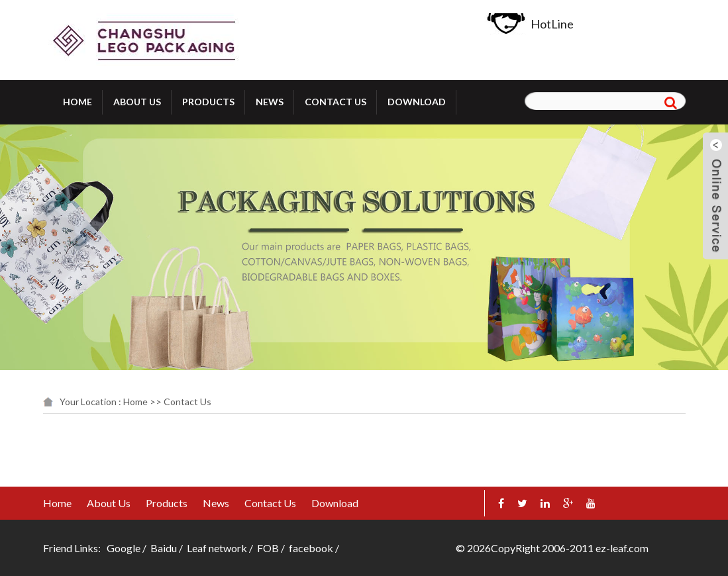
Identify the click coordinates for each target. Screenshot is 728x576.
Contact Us (336, 102)
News (270, 102)
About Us (137, 102)
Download (417, 102)
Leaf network (217, 548)
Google (124, 548)
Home (78, 102)
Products (208, 102)
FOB (268, 548)
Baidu (164, 548)
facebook (311, 548)
